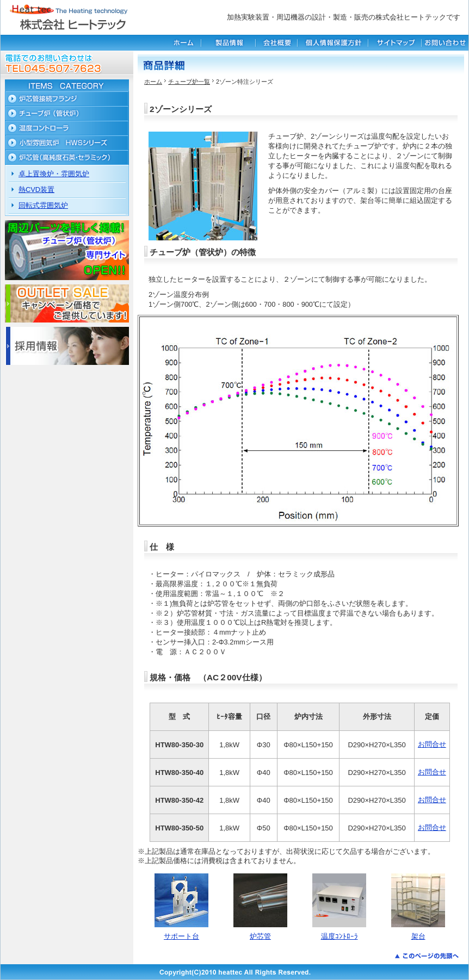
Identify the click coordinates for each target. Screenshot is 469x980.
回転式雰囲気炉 (43, 205)
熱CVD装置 (36, 190)
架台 (418, 936)
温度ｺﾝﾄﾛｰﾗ (340, 936)
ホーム (153, 82)
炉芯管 (260, 936)
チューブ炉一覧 (189, 82)
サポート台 (181, 936)
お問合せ (432, 744)
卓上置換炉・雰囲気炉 (54, 174)
